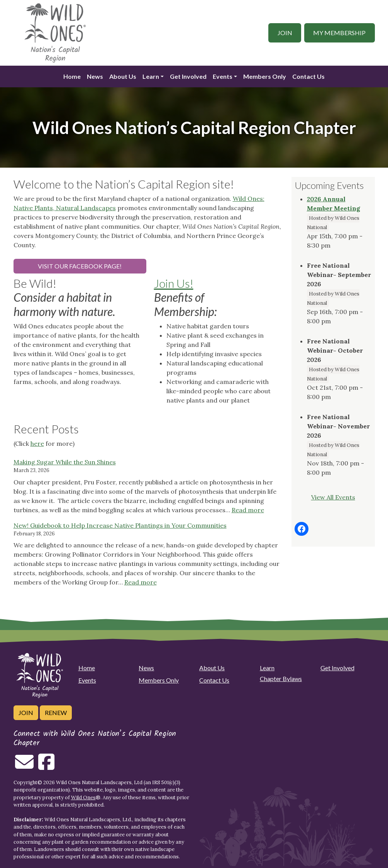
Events (223, 76)
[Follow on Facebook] (46, 766)
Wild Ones (83, 798)
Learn (151, 76)
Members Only (265, 76)
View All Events (333, 497)
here (37, 443)
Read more (248, 510)
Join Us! (174, 283)
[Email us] (24, 766)
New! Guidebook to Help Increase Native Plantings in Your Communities (120, 525)
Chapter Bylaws (281, 679)
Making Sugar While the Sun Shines (65, 462)
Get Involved (188, 76)
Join (285, 33)
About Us (123, 76)
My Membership (339, 33)
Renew (56, 713)
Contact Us (308, 76)
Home (72, 76)
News (95, 76)
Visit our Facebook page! (80, 266)
